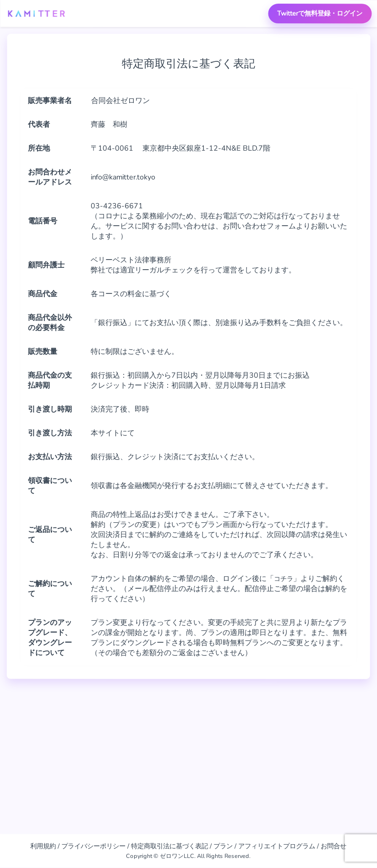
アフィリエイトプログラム (277, 846)
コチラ (285, 579)
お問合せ (333, 846)
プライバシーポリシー (93, 846)
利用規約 (43, 846)
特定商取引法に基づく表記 (169, 846)
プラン (223, 846)
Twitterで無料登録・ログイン (320, 13)
